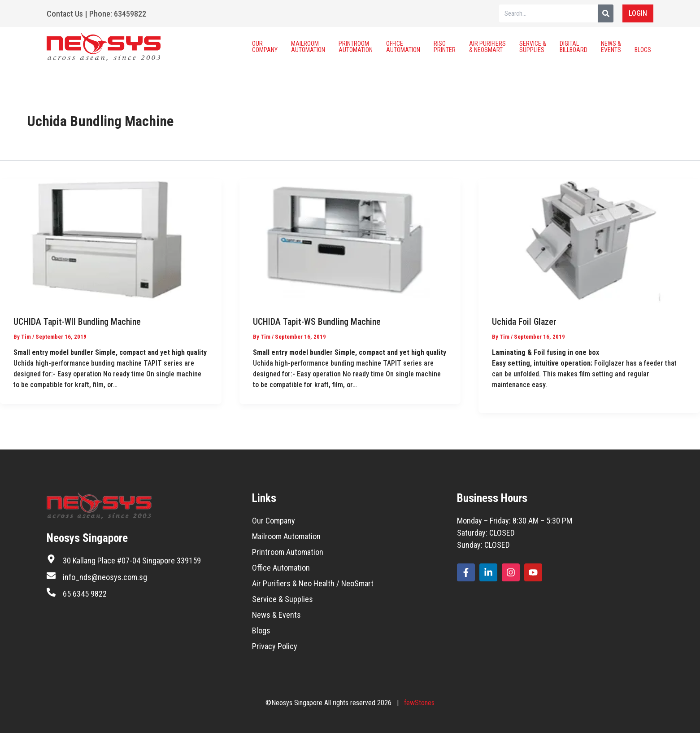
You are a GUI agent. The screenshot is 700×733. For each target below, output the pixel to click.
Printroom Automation (356, 47)
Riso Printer (445, 47)
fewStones (419, 703)
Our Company (265, 47)
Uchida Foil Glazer (524, 322)
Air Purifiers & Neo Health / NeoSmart (313, 583)
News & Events (611, 47)
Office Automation (403, 47)
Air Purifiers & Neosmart (487, 47)
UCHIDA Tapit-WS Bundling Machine (317, 322)
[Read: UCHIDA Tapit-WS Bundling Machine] (350, 240)
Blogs (643, 47)
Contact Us (65, 14)
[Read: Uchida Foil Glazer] (589, 240)
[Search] (606, 13)
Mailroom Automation (308, 47)
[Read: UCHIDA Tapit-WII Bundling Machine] (111, 240)
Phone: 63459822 (118, 14)
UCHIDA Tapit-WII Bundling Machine (77, 322)
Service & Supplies (533, 47)
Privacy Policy (275, 646)
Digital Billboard (574, 47)
